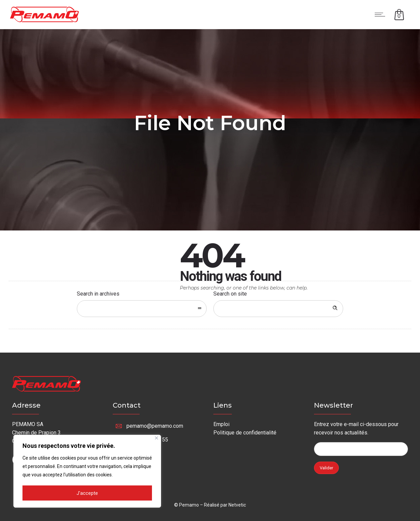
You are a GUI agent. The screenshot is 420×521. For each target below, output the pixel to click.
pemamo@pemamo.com (155, 426)
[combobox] (142, 309)
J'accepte (87, 493)
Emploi (221, 424)
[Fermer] (156, 439)
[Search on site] (278, 309)
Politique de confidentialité (245, 433)
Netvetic (237, 505)
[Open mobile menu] (381, 14)
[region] (87, 472)
